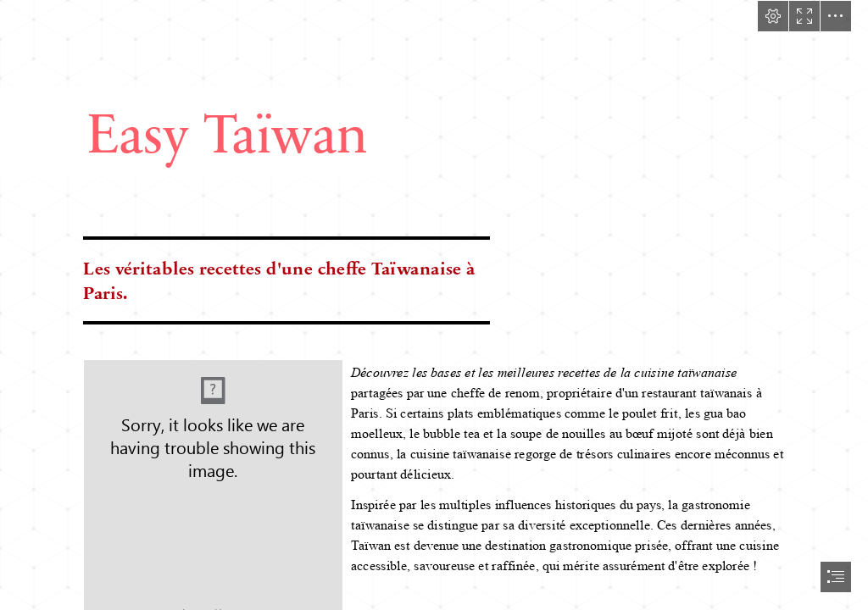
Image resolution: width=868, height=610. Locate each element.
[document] (434, 305)
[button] (773, 16)
